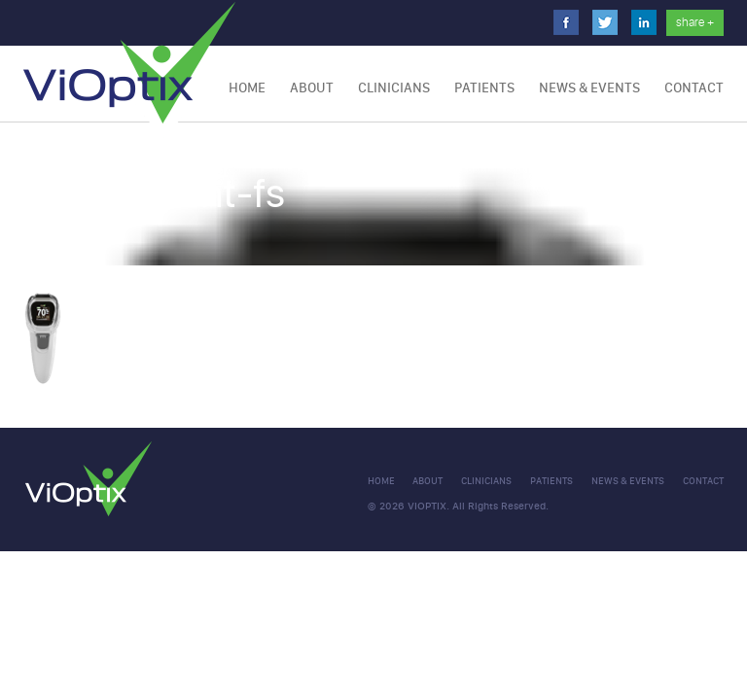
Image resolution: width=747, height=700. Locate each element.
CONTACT (694, 88)
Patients (484, 88)
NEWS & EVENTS (589, 88)
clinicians (486, 481)
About (312, 88)
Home (247, 88)
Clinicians (394, 88)
